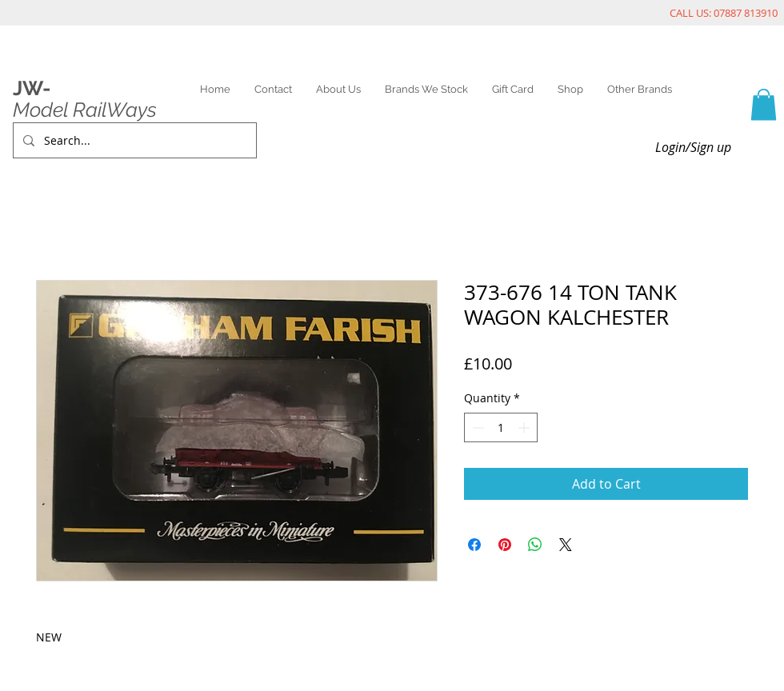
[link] (764, 104)
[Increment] (525, 427)
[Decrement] (476, 427)
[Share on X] (566, 545)
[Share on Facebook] (474, 545)
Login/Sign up (693, 147)
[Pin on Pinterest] (505, 545)
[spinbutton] (501, 427)
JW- (32, 88)
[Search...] (133, 140)
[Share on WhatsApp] (535, 545)
